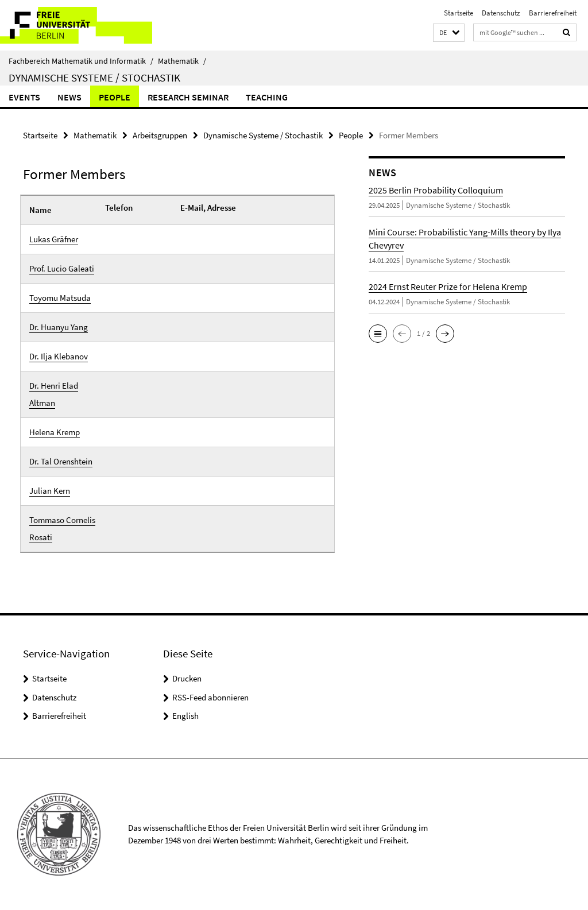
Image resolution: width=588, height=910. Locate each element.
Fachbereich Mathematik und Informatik (81, 61)
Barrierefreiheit (553, 13)
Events (24, 97)
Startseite (459, 13)
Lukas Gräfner (54, 239)
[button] (449, 33)
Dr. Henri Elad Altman (54, 394)
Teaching (267, 97)
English (185, 716)
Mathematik (182, 61)
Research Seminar (188, 97)
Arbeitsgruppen (160, 135)
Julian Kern (50, 491)
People (115, 97)
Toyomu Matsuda (60, 298)
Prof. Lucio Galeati (62, 268)
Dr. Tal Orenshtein (61, 461)
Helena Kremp (55, 432)
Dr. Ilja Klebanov (59, 356)
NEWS (69, 97)
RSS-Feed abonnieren (210, 697)
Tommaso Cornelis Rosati (62, 528)
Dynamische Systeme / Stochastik (94, 78)
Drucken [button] (187, 678)
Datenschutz (501, 13)
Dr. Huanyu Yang (59, 327)
